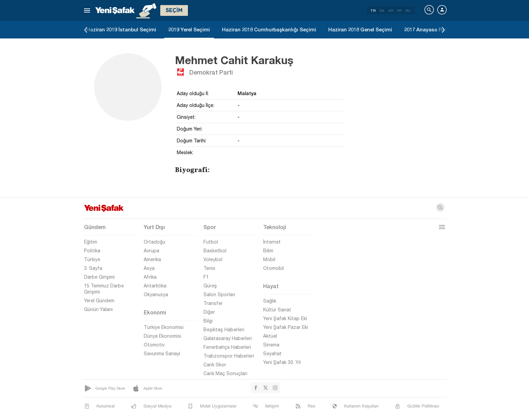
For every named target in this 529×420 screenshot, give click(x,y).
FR (399, 10)
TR (373, 10)
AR (391, 10)
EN (382, 10)
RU (408, 10)
